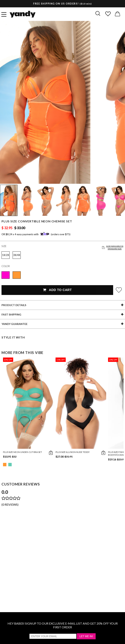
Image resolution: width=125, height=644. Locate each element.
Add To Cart (57, 290)
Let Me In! (86, 636)
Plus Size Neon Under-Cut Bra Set (22, 452)
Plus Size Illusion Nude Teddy (73, 452)
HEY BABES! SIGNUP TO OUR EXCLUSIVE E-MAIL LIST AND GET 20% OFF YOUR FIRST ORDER (63, 625)
